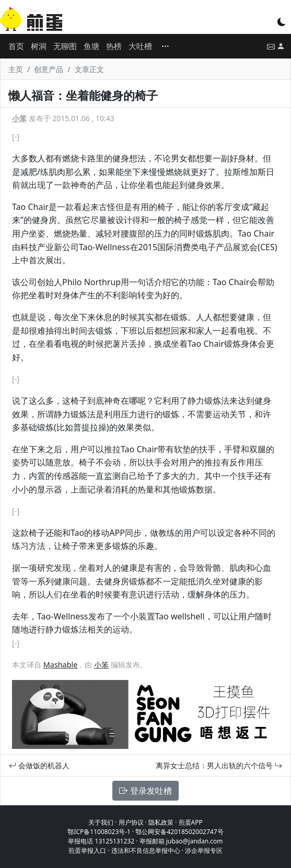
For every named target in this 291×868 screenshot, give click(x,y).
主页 (16, 69)
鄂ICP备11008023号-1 (99, 832)
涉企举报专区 (204, 851)
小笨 (19, 118)
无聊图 (65, 46)
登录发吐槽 (145, 791)
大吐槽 (140, 46)
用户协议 (131, 822)
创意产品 (49, 69)
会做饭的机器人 (39, 765)
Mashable (61, 665)
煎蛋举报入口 (87, 851)
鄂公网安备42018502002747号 (179, 832)
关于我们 (101, 822)
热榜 (114, 46)
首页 (16, 46)
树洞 (39, 46)
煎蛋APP (191, 822)
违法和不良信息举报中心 (146, 851)
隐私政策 (161, 822)
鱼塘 (91, 46)
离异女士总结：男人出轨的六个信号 (219, 765)
